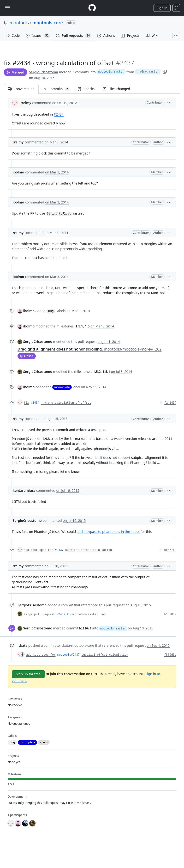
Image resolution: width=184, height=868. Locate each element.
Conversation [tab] (21, 89)
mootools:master (111, 72)
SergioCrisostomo (44, 72)
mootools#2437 (69, 655)
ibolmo (18, 172)
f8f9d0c (170, 655)
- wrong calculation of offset (66, 403)
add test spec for (38, 550)
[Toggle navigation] (7, 8)
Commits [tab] (58, 89)
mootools (19, 23)
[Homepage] (92, 8)
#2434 (59, 114)
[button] (169, 102)
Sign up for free (28, 674)
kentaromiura (24, 490)
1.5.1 (79, 326)
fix (26, 403)
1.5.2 (97, 372)
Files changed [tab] (116, 89)
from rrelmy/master (83, 615)
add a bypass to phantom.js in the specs (108, 532)
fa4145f (170, 403)
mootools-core (48, 23)
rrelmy (26, 103)
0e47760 (170, 550)
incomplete (62, 387)
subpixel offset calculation (89, 550)
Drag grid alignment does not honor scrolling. (89, 349)
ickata (22, 645)
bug (51, 311)
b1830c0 (170, 615)
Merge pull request (39, 615)
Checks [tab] (86, 89)
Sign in (162, 8)
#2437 (59, 550)
